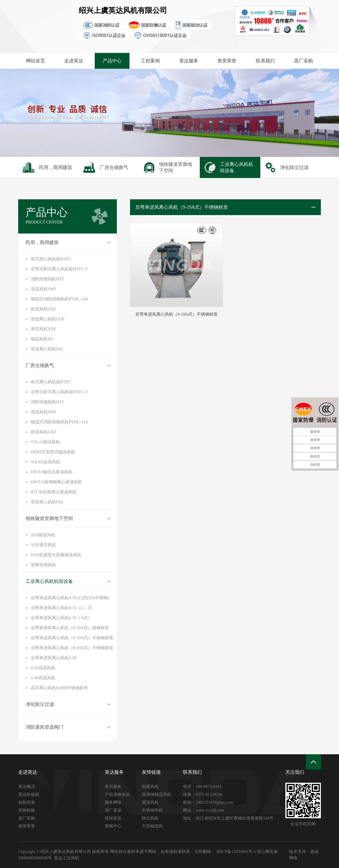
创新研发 (30, 802)
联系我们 (265, 61)
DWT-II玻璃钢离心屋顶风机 (40, 482)
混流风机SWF (27, 289)
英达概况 (30, 787)
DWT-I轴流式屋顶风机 (35, 472)
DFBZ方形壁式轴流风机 (36, 452)
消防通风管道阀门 (28, 727)
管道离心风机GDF (31, 319)
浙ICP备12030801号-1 (236, 852)
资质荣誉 (227, 61)
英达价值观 (32, 794)
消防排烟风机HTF (31, 279)
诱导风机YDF (27, 329)
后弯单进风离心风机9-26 (37, 658)
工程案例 (150, 61)
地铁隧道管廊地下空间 (32, 518)
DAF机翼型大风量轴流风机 (39, 555)
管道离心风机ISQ (30, 349)
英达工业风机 (67, 858)
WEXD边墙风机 (29, 462)
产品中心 (112, 61)
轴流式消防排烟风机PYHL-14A (43, 299)
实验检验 (30, 810)
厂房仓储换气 (23, 365)
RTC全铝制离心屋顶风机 (37, 492)
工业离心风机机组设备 (32, 581)
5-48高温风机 (26, 678)
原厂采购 (303, 61)
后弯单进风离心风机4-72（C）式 (44, 608)
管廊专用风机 (27, 565)
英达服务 (189, 61)
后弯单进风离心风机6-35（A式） (45, 618)
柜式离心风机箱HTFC (34, 259)
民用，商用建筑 (25, 242)
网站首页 (36, 61)
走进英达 (74, 61)
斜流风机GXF (27, 309)
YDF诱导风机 (27, 545)
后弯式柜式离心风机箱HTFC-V (43, 269)
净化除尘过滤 (23, 704)
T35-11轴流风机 (29, 442)
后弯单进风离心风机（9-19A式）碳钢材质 (53, 628)
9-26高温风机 (26, 668)
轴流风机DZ (25, 339)
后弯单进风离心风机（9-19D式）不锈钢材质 (55, 648)
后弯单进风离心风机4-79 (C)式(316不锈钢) (53, 598)
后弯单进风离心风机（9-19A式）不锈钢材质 (55, 638)
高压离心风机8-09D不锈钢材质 (43, 688)
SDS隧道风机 (26, 535)
